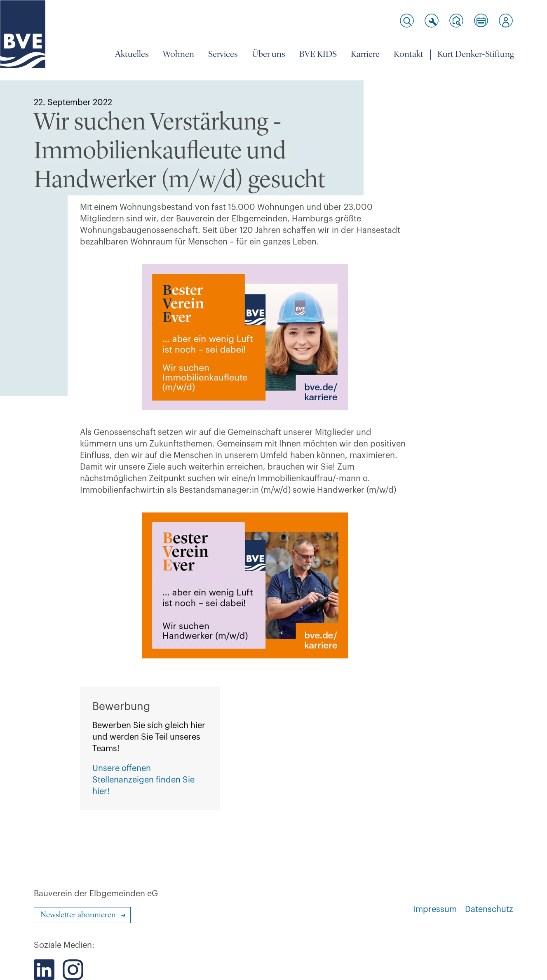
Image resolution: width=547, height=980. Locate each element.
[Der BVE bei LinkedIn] (44, 970)
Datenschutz (489, 909)
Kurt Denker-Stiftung (476, 54)
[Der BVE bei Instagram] (73, 970)
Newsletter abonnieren (78, 915)
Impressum (435, 909)
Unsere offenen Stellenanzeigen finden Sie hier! (143, 780)
